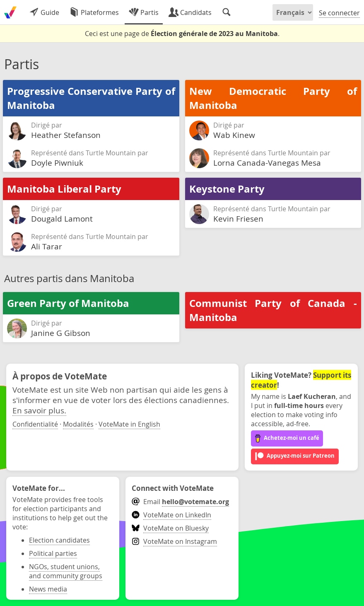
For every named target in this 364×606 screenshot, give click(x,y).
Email (180, 502)
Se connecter (339, 13)
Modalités (78, 424)
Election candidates (59, 540)
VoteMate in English (129, 424)
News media (48, 589)
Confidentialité (35, 424)
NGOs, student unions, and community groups (66, 571)
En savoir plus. (39, 410)
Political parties (53, 553)
